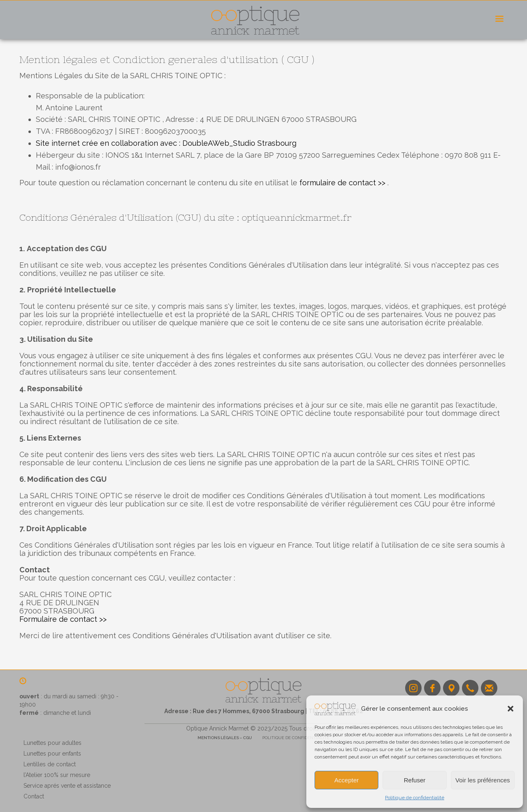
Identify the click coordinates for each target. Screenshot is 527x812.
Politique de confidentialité (415, 798)
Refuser (415, 780)
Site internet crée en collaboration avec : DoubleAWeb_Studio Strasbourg (166, 143)
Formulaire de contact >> (63, 619)
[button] (511, 709)
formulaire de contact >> (341, 183)
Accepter (346, 780)
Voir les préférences (483, 780)
